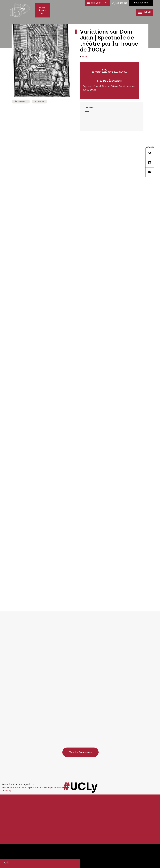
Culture (40, 102)
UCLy (84, 57)
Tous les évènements (80, 752)
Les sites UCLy (97, 3)
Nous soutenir (141, 3)
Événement (21, 102)
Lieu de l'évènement (110, 81)
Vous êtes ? (42, 11)
